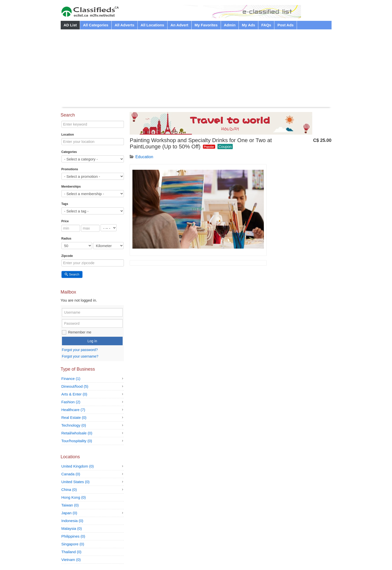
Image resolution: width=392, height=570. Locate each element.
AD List (70, 25)
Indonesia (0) (72, 521)
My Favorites (206, 25)
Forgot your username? (80, 356)
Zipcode (67, 256)
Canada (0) (71, 474)
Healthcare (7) (73, 410)
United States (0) (76, 482)
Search (72, 274)
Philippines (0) (73, 536)
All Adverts (125, 25)
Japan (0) (69, 513)
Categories (69, 152)
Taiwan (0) (70, 505)
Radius (66, 239)
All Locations (152, 25)
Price (65, 221)
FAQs (266, 25)
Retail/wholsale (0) (77, 433)
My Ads (248, 25)
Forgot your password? (80, 350)
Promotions (70, 169)
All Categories (96, 25)
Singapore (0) (73, 544)
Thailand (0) (71, 552)
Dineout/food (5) (75, 386)
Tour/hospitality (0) (77, 441)
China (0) (69, 490)
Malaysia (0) (72, 528)
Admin (230, 25)
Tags (65, 204)
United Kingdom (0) (78, 466)
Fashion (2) (71, 402)
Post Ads (285, 25)
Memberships (71, 187)
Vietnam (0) (71, 560)
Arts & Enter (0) (74, 394)
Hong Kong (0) (74, 497)
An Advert (179, 25)
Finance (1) (71, 379)
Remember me (80, 332)
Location (68, 135)
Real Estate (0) (74, 417)
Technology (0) (74, 425)
